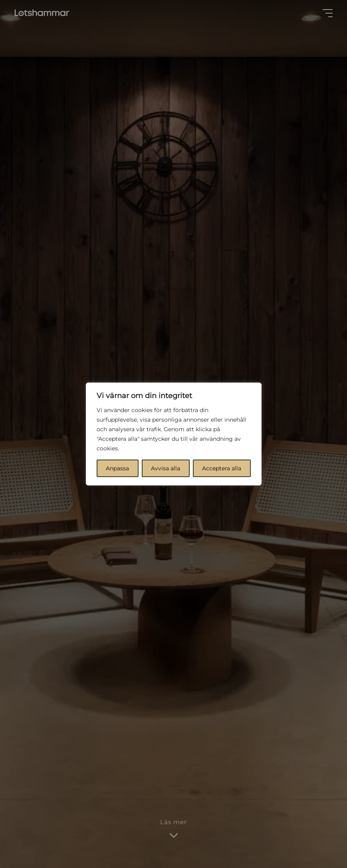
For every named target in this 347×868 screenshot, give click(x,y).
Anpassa (117, 468)
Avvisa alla (166, 468)
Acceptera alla (222, 468)
